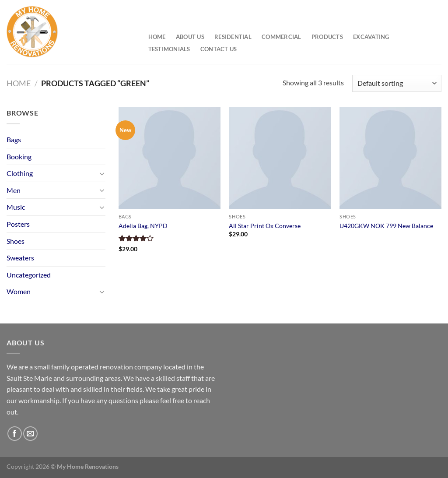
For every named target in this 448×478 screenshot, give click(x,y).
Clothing (20, 173)
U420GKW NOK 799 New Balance (386, 226)
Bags (14, 139)
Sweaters (20, 258)
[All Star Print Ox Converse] (280, 158)
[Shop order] (397, 83)
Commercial (282, 37)
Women (19, 291)
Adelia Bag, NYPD (143, 226)
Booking (19, 156)
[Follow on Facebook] (15, 434)
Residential (233, 37)
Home (157, 37)
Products (327, 37)
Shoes (16, 241)
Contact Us (219, 49)
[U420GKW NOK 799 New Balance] (390, 158)
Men (14, 190)
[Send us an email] (30, 434)
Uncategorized (29, 275)
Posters (18, 224)
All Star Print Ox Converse (265, 226)
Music (16, 207)
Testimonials (169, 49)
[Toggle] (102, 173)
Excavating (371, 37)
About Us (190, 37)
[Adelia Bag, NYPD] (170, 158)
